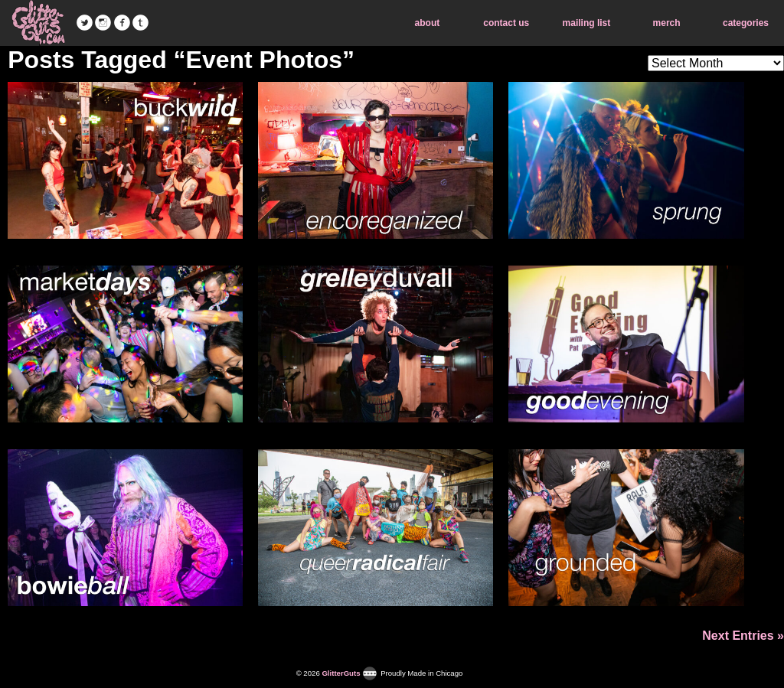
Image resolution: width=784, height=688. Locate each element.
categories (746, 23)
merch (667, 23)
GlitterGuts (38, 23)
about (428, 23)
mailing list (587, 23)
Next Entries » (743, 636)
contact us (506, 23)
